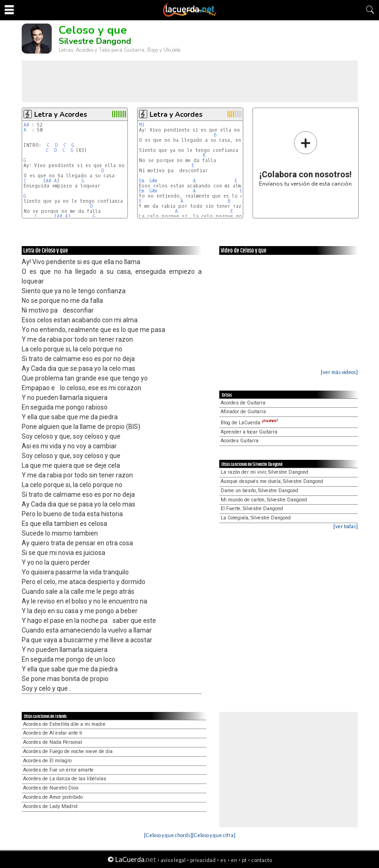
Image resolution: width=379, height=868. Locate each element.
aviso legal (173, 860)
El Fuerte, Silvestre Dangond (252, 509)
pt (244, 860)
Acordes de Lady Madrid (50, 806)
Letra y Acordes (61, 115)
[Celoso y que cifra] (214, 835)
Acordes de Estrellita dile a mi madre (64, 724)
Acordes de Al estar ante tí (53, 733)
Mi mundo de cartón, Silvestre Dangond (264, 500)
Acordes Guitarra (240, 441)
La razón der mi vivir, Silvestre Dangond (265, 472)
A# (26, 125)
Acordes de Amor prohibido (53, 797)
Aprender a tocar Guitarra (249, 432)
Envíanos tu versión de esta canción (305, 159)
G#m (153, 181)
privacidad (203, 860)
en (234, 860)
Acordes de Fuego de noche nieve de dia (68, 751)
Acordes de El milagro (47, 761)
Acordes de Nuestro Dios (51, 788)
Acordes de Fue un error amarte (58, 770)
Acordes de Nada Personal (53, 742)
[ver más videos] (339, 372)
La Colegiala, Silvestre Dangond (256, 518)
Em (141, 181)
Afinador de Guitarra (243, 412)
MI (142, 125)
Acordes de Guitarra (243, 403)
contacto (262, 860)
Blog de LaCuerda (249, 423)
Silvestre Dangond (95, 41)
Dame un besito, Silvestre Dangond (259, 491)
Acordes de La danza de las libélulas (65, 779)
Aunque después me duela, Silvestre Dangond (272, 481)
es (223, 860)
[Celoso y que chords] (168, 835)
